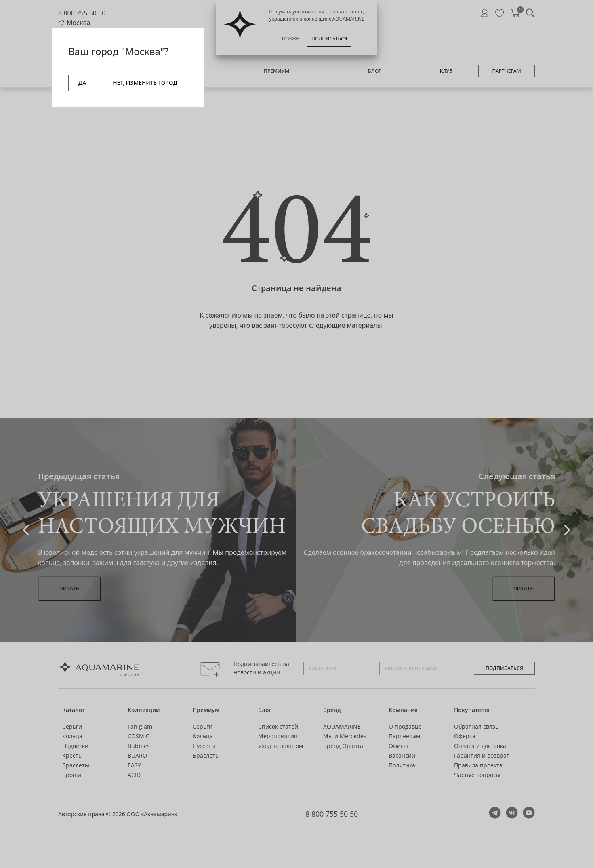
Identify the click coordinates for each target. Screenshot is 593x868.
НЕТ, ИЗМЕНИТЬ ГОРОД (145, 83)
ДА (82, 83)
